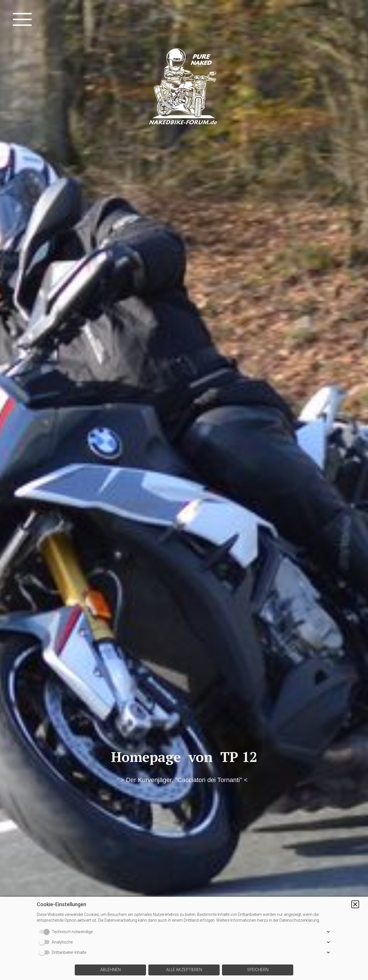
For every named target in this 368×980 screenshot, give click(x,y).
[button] (355, 904)
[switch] (45, 932)
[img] (184, 490)
